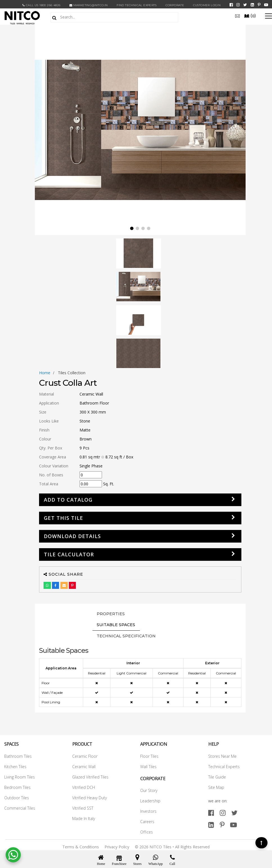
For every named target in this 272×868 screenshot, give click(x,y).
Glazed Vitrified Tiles (90, 777)
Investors (148, 811)
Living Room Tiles (20, 777)
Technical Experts (224, 767)
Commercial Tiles (20, 808)
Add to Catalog (68, 500)
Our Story (149, 790)
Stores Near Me (222, 756)
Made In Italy (84, 818)
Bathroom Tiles (18, 756)
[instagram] (238, 5)
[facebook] (231, 5)
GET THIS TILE (64, 518)
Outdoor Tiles (17, 798)
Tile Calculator (69, 554)
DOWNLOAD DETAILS (72, 536)
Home (45, 373)
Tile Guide (217, 777)
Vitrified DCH (84, 787)
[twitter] (245, 5)
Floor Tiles (149, 756)
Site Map (216, 787)
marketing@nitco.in (89, 5)
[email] (237, 15)
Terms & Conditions (81, 847)
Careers (147, 822)
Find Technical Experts (137, 5)
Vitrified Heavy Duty (89, 798)
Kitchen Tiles (15, 767)
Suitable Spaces (116, 625)
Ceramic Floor (85, 756)
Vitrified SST (83, 808)
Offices (147, 832)
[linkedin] (252, 5)
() (250, 15)
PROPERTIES (111, 614)
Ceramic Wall (84, 767)
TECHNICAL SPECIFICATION (126, 636)
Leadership (150, 801)
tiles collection (72, 373)
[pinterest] (259, 5)
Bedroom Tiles (17, 787)
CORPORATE (175, 5)
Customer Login (207, 5)
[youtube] (266, 5)
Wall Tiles (148, 767)
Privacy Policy (117, 847)
